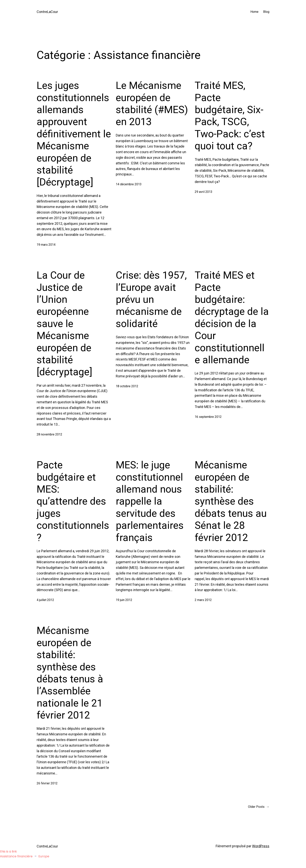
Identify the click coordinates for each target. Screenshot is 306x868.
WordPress (261, 846)
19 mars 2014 (46, 245)
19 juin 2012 (124, 600)
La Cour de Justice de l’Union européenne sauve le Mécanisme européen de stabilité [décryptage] (64, 324)
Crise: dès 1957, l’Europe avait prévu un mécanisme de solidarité (151, 299)
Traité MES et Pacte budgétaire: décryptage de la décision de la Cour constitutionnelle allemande (232, 318)
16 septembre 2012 (208, 417)
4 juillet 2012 (45, 600)
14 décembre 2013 (129, 184)
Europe (44, 856)
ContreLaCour (47, 12)
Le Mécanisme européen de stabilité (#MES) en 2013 (152, 104)
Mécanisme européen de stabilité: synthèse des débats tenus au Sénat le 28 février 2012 (231, 501)
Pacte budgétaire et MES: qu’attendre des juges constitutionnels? (73, 501)
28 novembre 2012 (49, 434)
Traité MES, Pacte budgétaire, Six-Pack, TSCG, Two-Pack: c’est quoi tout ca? (230, 116)
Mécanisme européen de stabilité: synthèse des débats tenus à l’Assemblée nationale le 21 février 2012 (70, 673)
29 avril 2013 (204, 192)
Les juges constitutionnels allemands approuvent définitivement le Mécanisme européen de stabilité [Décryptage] (74, 134)
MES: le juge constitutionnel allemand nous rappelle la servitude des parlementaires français (150, 501)
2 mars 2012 (203, 600)
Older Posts (259, 807)
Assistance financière (16, 856)
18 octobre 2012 (127, 386)
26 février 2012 (47, 783)
